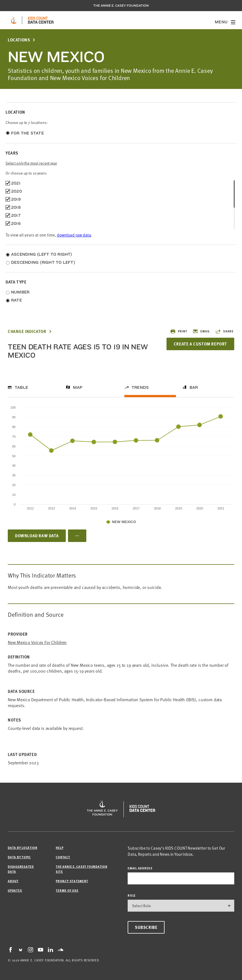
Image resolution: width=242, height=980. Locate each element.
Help (60, 848)
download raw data (74, 235)
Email (201, 331)
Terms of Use (67, 890)
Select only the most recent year (31, 163)
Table (21, 387)
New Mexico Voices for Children (37, 642)
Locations (19, 40)
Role (132, 895)
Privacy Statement (72, 881)
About (13, 881)
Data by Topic (19, 857)
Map (78, 387)
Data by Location (22, 848)
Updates (15, 890)
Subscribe (146, 927)
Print (179, 331)
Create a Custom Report (200, 344)
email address (140, 868)
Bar (194, 387)
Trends (140, 387)
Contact (63, 857)
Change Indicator (27, 331)
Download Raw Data (37, 536)
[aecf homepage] (14, 20)
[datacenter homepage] (41, 20)
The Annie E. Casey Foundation (121, 6)
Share (225, 331)
